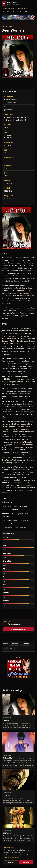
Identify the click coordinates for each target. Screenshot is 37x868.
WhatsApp (14, 644)
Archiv (13, 11)
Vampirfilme (6, 11)
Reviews (4, 8)
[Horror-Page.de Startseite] (12, 4)
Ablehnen (11, 862)
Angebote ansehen (18, 629)
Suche (19, 11)
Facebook (25, 644)
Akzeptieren (26, 862)
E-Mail (11, 648)
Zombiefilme (23, 8)
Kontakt (25, 11)
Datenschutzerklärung (12, 857)
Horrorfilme (12, 8)
